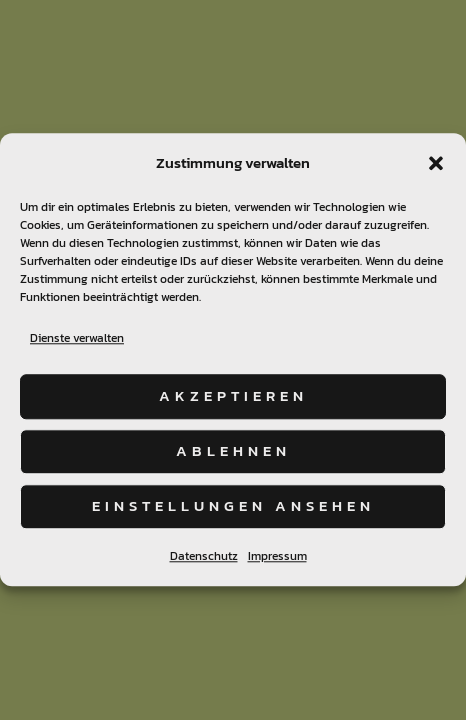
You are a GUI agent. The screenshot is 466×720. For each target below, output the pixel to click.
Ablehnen (233, 450)
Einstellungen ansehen (233, 505)
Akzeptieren (233, 395)
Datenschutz (204, 556)
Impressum (277, 556)
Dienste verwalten (77, 338)
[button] (436, 163)
